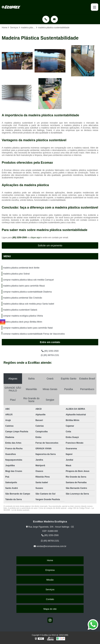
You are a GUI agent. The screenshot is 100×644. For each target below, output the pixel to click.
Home (50, 560)
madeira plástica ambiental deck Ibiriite (21, 268)
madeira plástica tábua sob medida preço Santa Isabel (29, 304)
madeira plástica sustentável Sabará (20, 310)
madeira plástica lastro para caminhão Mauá (24, 286)
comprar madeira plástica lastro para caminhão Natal (28, 328)
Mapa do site (50, 609)
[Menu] (95, 7)
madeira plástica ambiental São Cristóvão (22, 298)
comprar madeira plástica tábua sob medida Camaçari (28, 280)
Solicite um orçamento (50, 245)
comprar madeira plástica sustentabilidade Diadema (27, 292)
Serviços (50, 589)
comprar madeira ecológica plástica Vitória (23, 316)
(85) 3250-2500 (20, 238)
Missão (50, 580)
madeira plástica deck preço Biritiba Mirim (23, 322)
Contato (50, 599)
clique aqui (35, 238)
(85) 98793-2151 (50, 355)
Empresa (50, 570)
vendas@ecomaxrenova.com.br (50, 546)
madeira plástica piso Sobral (16, 274)
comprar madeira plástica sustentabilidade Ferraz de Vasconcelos (34, 334)
